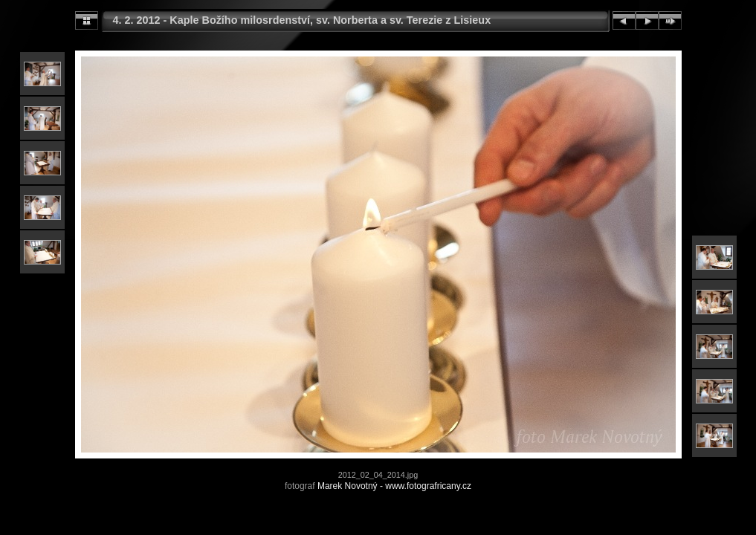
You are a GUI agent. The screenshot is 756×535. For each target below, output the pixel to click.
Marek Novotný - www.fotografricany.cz (394, 486)
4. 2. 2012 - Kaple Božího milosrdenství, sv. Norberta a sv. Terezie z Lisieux (302, 20)
